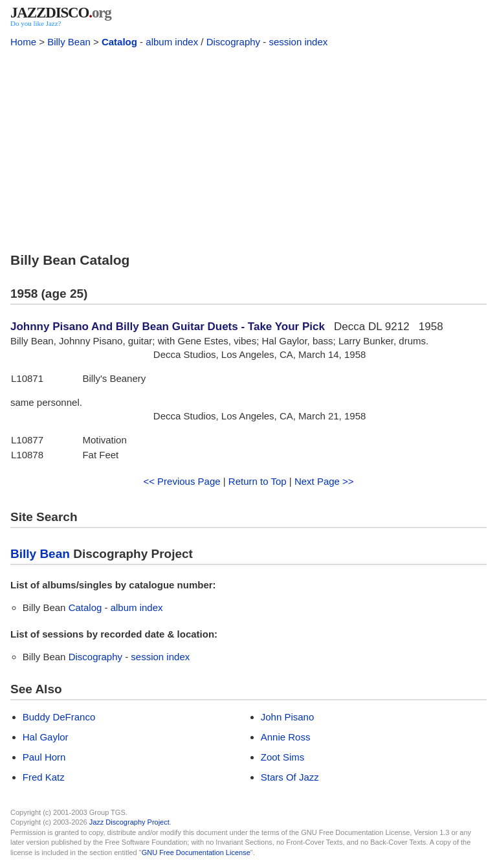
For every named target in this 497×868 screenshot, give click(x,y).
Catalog (119, 42)
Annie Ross (286, 737)
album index (172, 42)
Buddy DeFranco (59, 717)
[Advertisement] (248, 148)
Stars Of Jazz (290, 777)
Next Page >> (324, 481)
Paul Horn (44, 757)
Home (23, 42)
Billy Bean (69, 42)
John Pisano (288, 717)
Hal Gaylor (46, 737)
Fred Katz (44, 777)
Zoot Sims (283, 757)
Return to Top (258, 481)
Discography (233, 42)
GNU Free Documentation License (196, 852)
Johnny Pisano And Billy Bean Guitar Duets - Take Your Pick (168, 327)
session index (298, 42)
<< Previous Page (182, 481)
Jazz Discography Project (129, 822)
